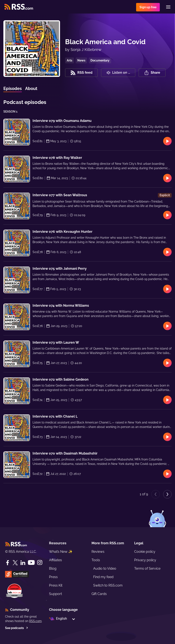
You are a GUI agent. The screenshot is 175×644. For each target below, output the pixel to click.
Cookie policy (145, 552)
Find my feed (103, 577)
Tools (96, 560)
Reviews (98, 552)
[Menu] (168, 7)
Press (53, 577)
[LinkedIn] (23, 563)
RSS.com (35, 621)
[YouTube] (31, 563)
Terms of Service (147, 568)
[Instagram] (40, 563)
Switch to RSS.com (108, 585)
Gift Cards (99, 594)
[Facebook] (8, 563)
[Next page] (167, 494)
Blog (53, 568)
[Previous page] (156, 494)
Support (55, 594)
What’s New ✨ (61, 552)
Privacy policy (145, 560)
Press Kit (56, 585)
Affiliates (55, 560)
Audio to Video (105, 568)
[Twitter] (15, 563)
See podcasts (17, 628)
